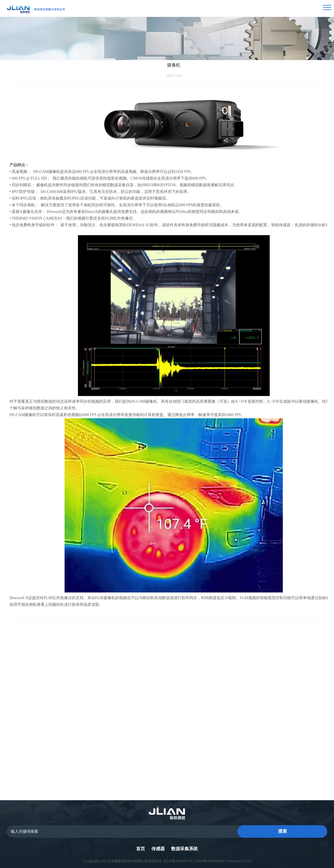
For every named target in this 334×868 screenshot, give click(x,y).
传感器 (158, 849)
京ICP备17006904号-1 (211, 861)
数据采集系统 (185, 849)
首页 (141, 849)
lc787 (248, 861)
